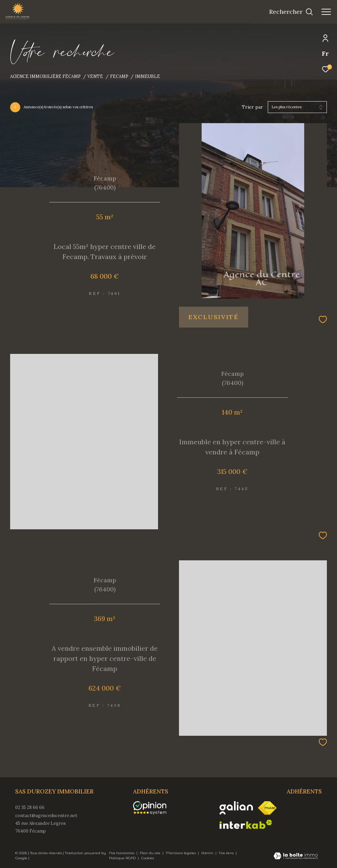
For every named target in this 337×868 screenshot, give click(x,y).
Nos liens (227, 853)
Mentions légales (181, 853)
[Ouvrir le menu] (326, 12)
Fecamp (119, 76)
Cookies (148, 858)
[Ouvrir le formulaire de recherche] (291, 12)
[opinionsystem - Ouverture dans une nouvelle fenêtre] (153, 808)
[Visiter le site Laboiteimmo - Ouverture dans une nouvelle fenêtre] (296, 857)
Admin (208, 853)
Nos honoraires (122, 853)
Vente (95, 76)
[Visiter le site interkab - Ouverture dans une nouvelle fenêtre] (246, 824)
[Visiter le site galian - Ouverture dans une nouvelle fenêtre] (236, 808)
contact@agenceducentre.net (46, 816)
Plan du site (151, 853)
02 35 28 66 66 (30, 807)
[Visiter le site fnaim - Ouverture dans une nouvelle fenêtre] (267, 808)
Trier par (252, 107)
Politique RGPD (122, 858)
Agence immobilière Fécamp (45, 76)
